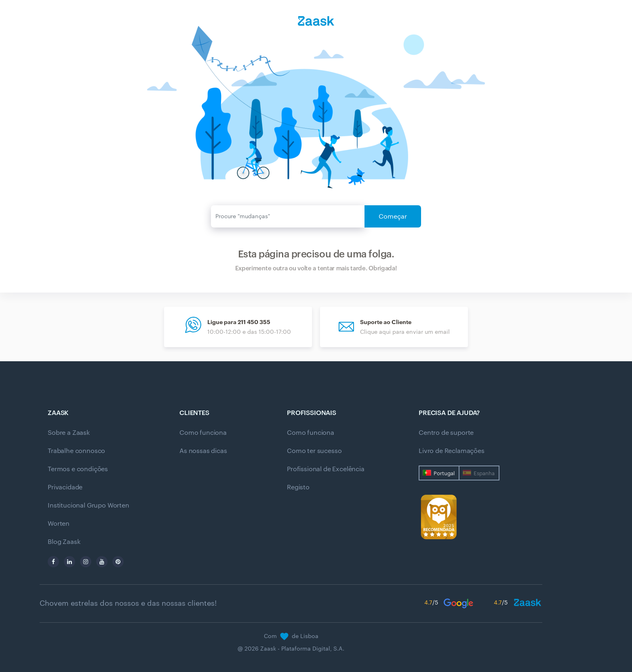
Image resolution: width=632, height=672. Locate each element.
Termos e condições (78, 469)
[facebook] (53, 562)
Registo (298, 487)
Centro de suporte (446, 433)
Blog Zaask (64, 542)
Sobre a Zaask (69, 433)
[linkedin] (70, 562)
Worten (59, 524)
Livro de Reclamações (452, 451)
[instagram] (86, 562)
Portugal (444, 473)
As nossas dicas (203, 451)
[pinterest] (118, 562)
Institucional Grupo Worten (88, 506)
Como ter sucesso (314, 451)
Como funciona (203, 433)
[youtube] (102, 562)
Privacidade (65, 487)
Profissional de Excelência (326, 469)
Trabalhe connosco (76, 451)
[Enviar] (288, 216)
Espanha (484, 473)
